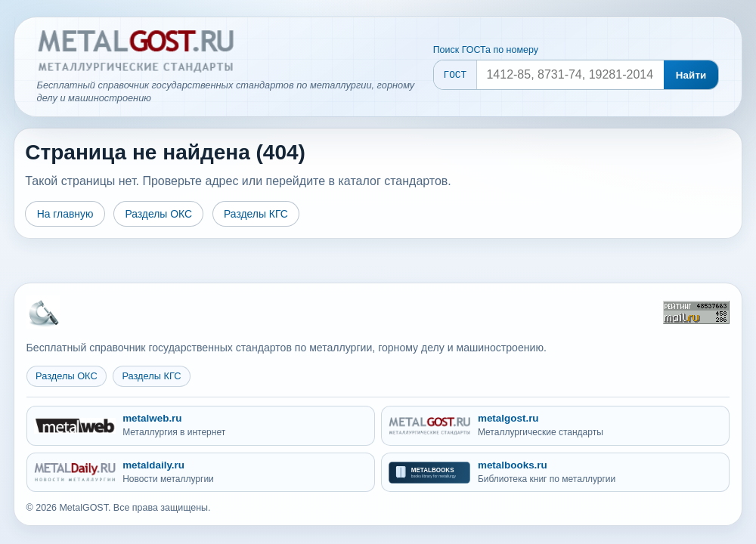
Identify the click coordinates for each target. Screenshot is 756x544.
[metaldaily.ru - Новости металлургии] (201, 473)
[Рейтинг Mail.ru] (696, 312)
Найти (691, 75)
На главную (65, 214)
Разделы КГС (256, 214)
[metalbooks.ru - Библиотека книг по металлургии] (555, 473)
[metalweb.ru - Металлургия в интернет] (201, 426)
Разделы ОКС (158, 214)
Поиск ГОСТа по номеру (486, 50)
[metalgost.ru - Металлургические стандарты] (555, 426)
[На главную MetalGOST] (43, 312)
